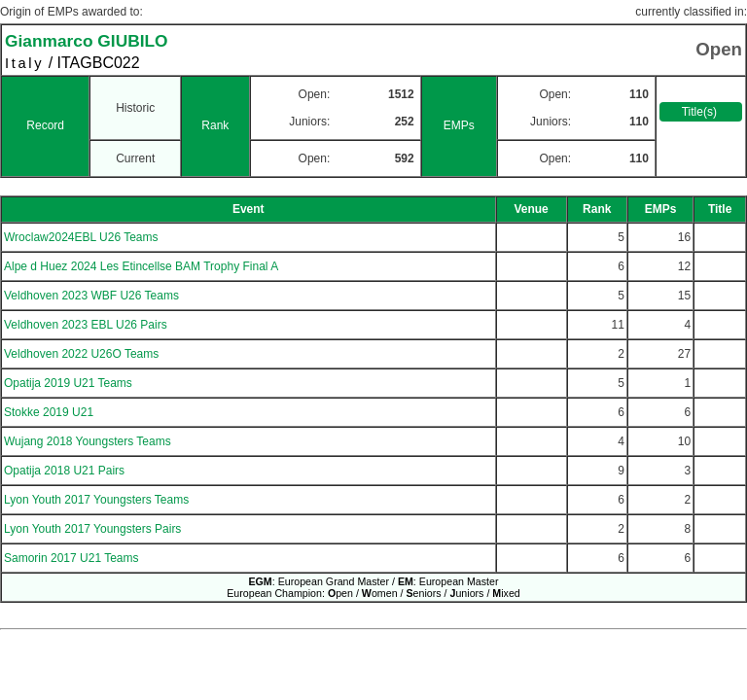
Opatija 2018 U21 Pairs (64, 471)
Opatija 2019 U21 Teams (68, 383)
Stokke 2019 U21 (49, 412)
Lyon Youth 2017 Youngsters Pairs (92, 529)
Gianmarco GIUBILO (87, 41)
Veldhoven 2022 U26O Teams (81, 354)
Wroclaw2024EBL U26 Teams (81, 237)
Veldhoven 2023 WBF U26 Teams (91, 296)
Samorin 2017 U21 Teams (71, 558)
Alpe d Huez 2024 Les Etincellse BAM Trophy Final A (141, 266)
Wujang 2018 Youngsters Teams (88, 441)
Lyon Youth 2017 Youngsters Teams (96, 500)
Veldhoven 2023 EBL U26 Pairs (86, 325)
